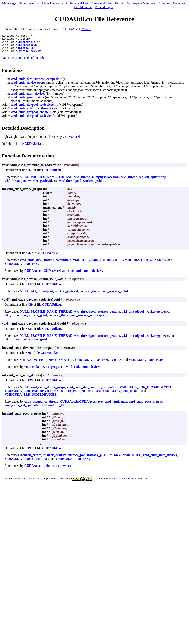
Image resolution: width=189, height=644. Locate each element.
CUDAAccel (71, 29)
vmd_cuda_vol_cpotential (22, 409)
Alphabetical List (77, 3)
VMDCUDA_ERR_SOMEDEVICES (30, 398)
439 (30, 308)
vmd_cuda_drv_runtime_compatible (36, 82)
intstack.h (26, 51)
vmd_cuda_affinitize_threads (31, 112)
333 (30, 332)
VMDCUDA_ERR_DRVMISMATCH (46, 363)
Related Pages (104, 7)
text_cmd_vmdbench (112, 405)
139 (30, 384)
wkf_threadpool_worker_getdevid (28, 184)
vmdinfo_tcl (56, 409)
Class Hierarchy (53, 3)
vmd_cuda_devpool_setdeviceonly (34, 108)
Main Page (9, 3)
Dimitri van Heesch (123, 482)
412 (30, 288)
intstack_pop (76, 459)
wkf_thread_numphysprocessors (97, 181)
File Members (83, 7)
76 (29, 257)
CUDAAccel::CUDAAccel (43, 274)
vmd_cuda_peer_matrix (27, 101)
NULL (24, 181)
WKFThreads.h (27, 47)
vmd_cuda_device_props (28, 86)
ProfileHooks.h (29, 55)
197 (30, 452)
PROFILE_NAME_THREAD (52, 181)
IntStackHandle (119, 459)
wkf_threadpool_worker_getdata (97, 315)
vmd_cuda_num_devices (28, 97)
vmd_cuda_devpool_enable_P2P (33, 116)
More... (86, 29)
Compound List (101, 3)
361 (30, 174)
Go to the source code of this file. (23, 61)
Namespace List (29, 3)
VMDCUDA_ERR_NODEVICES (98, 363)
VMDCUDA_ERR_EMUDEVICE (97, 264)
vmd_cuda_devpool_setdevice (31, 119)
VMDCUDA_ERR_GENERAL (144, 264)
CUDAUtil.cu (34, 147)
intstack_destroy (54, 459)
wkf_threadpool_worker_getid (80, 184)
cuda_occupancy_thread (41, 405)
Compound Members (172, 3)
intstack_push (97, 459)
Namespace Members (141, 3)
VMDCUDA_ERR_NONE (23, 267)
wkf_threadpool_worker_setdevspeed (80, 319)
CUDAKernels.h (28, 44)
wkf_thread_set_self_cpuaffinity (144, 181)
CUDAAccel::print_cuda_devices (48, 469)
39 (29, 356)
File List (119, 3)
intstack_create (31, 459)
